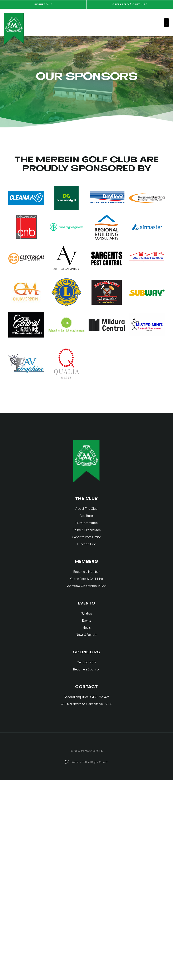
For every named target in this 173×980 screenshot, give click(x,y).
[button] (166, 23)
